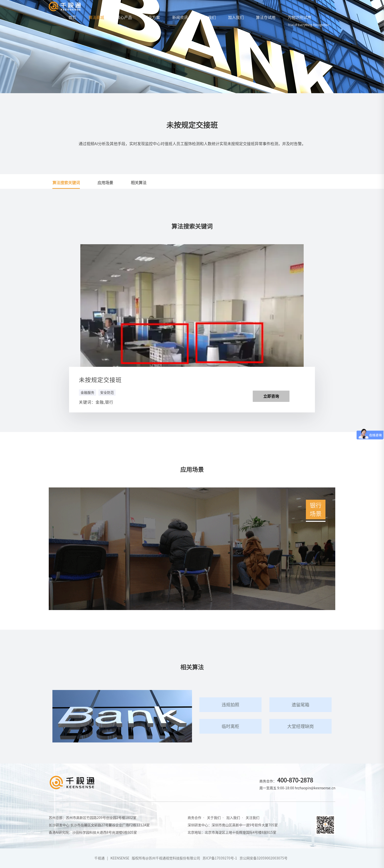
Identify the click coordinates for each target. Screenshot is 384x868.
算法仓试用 (266, 17)
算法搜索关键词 (66, 183)
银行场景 (316, 509)
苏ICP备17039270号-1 (220, 858)
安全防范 (107, 393)
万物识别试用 (308, 21)
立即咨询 (271, 396)
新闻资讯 (180, 17)
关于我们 (208, 17)
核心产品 (124, 17)
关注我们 (252, 818)
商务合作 (194, 818)
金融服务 (87, 393)
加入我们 (236, 17)
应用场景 (105, 183)
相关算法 (139, 183)
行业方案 (152, 17)
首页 (72, 17)
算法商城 (96, 17)
